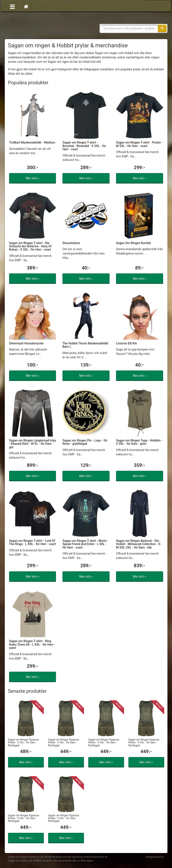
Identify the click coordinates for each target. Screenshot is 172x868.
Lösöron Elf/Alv (127, 343)
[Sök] (162, 28)
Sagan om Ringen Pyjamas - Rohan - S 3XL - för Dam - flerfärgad (24, 742)
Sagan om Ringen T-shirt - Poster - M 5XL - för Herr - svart (139, 144)
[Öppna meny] (12, 6)
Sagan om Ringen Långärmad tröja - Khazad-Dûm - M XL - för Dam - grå (33, 444)
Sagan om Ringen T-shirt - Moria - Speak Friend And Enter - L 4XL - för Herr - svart (85, 544)
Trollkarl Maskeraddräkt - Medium (32, 142)
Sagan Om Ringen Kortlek (134, 243)
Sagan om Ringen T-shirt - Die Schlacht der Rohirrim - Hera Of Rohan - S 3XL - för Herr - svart (30, 246)
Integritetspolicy (155, 857)
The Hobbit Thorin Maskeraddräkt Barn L (85, 345)
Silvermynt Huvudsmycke (26, 343)
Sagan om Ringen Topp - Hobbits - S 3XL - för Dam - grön (139, 442)
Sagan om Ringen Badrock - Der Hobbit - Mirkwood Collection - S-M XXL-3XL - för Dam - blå (139, 544)
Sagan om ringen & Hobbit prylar (39, 26)
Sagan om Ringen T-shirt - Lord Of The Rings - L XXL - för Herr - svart (33, 542)
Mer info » (33, 178)
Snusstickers (71, 243)
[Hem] (26, 6)
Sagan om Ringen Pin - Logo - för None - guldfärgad (85, 442)
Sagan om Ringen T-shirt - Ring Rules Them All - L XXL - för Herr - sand (32, 644)
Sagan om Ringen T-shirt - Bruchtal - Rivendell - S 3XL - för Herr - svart (84, 146)
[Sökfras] (129, 28)
